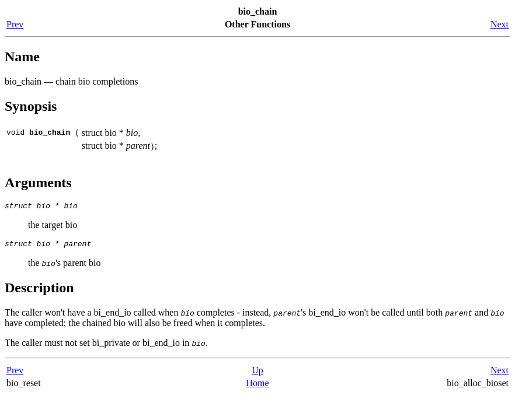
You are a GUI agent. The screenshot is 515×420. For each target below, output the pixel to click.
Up (257, 374)
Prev (15, 24)
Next (500, 24)
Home (257, 386)
